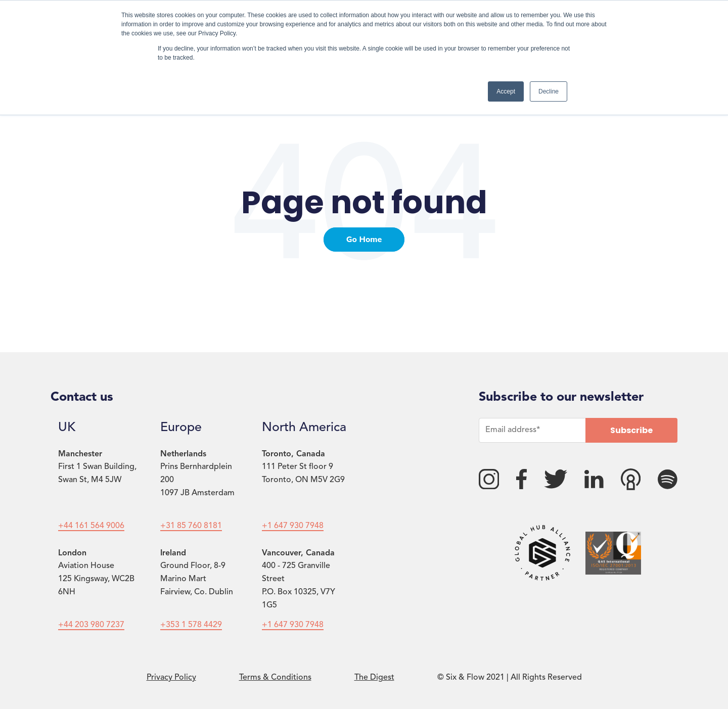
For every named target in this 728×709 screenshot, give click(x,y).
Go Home (364, 240)
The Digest (374, 678)
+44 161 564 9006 (91, 526)
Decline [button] (549, 91)
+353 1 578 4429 (191, 625)
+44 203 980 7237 (91, 625)
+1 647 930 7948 (293, 526)
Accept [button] (506, 91)
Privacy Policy (171, 678)
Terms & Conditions (275, 678)
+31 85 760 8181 (191, 526)
